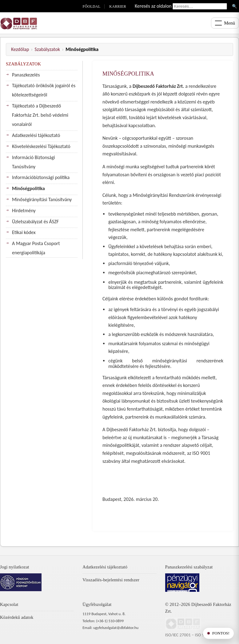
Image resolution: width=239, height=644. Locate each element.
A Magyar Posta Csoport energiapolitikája (36, 248)
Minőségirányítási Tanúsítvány (42, 199)
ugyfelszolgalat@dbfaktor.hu (116, 628)
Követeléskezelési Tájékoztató (41, 146)
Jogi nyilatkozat (15, 567)
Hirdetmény (24, 211)
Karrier (118, 6)
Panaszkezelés (26, 75)
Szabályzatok (47, 49)
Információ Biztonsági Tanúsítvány (34, 162)
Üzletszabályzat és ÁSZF (35, 222)
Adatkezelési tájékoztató (36, 135)
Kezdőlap (20, 49)
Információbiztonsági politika (41, 177)
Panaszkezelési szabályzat (189, 567)
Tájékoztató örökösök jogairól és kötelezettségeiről (44, 90)
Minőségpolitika (28, 188)
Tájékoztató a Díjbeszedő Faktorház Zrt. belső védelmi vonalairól (40, 115)
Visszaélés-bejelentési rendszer (111, 580)
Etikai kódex (24, 232)
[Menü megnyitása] (225, 23)
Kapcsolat (9, 604)
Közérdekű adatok (17, 617)
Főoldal (92, 6)
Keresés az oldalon (153, 6)
